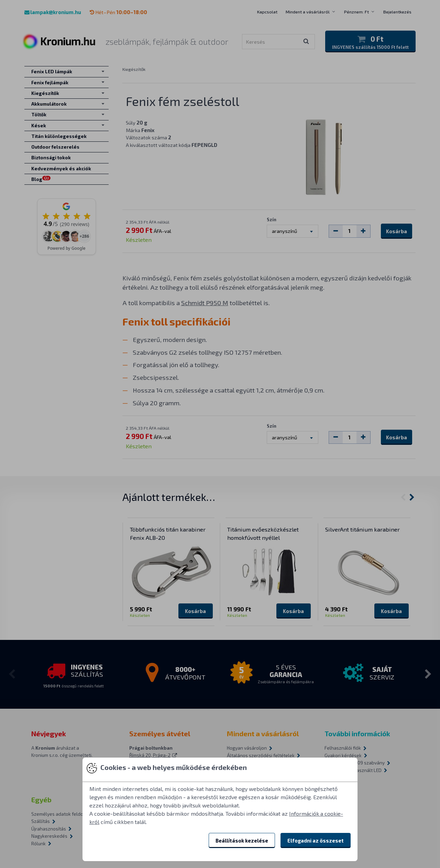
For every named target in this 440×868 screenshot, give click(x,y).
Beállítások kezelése (242, 840)
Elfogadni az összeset (316, 840)
